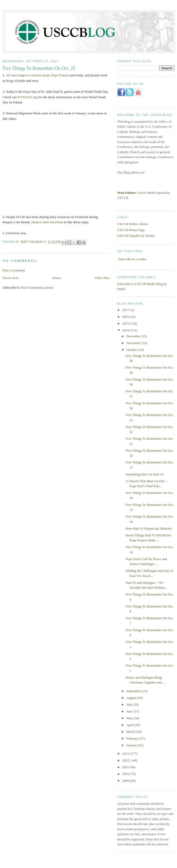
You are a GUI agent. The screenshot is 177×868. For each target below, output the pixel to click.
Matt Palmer (126, 193)
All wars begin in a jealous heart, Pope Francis (37, 75)
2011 (126, 767)
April (131, 725)
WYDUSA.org (27, 97)
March (131, 732)
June (130, 711)
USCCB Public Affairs (132, 224)
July (130, 705)
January (132, 745)
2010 (126, 774)
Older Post (102, 278)
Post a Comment (14, 270)
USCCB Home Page (131, 230)
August (132, 698)
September (134, 691)
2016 (126, 317)
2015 (126, 323)
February (133, 738)
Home (57, 278)
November (134, 343)
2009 (126, 781)
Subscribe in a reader (132, 259)
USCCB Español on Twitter (136, 236)
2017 (126, 310)
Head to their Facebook (47, 222)
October (132, 350)
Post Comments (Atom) (37, 287)
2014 (126, 330)
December (134, 336)
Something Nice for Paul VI (144, 474)
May (130, 718)
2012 (126, 760)
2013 (126, 754)
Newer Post (10, 278)
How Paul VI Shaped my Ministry (149, 528)
